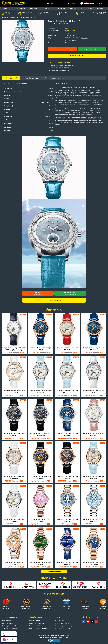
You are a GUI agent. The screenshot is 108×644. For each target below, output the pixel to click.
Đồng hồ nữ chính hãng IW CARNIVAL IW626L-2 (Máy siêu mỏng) (14, 349)
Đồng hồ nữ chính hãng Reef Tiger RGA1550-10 (41, 435)
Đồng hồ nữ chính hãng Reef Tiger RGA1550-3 (67, 349)
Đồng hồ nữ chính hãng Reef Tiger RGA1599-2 (94, 520)
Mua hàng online (60, 621)
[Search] (48, 3)
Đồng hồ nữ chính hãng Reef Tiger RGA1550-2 (94, 349)
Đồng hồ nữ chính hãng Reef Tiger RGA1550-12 (94, 392)
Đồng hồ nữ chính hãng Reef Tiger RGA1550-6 (67, 477)
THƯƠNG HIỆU (21, 8)
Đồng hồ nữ (48, 8)
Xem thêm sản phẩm (54, 572)
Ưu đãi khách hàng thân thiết (63, 629)
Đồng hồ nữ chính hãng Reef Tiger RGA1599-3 (67, 520)
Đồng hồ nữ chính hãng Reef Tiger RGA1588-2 (41, 520)
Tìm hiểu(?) (85, 38)
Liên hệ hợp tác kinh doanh (9, 626)
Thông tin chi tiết (11, 78)
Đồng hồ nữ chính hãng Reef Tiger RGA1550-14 (67, 392)
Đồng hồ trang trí (76, 8)
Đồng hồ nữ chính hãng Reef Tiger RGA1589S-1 (94, 563)
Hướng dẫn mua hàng (30, 78)
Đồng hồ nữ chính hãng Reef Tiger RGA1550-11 (14, 435)
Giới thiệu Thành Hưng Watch (54, 78)
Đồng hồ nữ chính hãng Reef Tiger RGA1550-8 (94, 435)
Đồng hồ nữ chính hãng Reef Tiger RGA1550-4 (41, 349)
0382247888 (89, 4)
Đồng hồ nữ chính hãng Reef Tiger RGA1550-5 (94, 477)
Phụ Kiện (100, 8)
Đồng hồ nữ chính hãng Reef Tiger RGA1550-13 (14, 520)
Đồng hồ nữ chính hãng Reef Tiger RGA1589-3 (67, 563)
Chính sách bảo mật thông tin (36, 626)
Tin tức (90, 8)
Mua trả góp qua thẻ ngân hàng (64, 626)
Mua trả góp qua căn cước (62, 623)
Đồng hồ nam (34, 8)
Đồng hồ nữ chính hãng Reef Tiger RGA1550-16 (14, 477)
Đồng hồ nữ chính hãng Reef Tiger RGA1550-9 (67, 435)
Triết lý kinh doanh (6, 621)
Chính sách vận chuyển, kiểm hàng (38, 629)
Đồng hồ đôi (61, 8)
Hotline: (77, 56)
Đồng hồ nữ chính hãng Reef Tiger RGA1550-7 (41, 477)
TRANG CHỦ (8, 8)
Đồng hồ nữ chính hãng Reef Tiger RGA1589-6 (41, 563)
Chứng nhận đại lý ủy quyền (9, 629)
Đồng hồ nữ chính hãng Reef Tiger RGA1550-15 (41, 392)
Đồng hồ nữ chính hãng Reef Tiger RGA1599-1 (14, 563)
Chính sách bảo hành (34, 621)
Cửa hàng (71, 3)
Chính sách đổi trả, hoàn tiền (36, 623)
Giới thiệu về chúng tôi (8, 623)
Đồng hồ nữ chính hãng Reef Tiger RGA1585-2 (14, 392)
